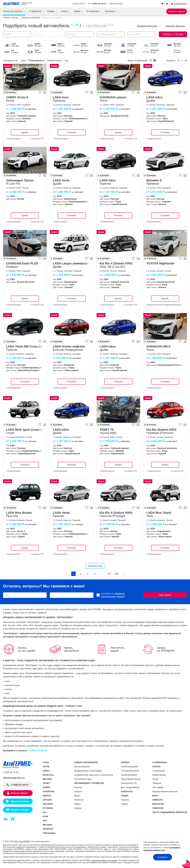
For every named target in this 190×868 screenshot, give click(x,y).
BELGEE (47, 779)
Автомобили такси (83, 779)
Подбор (78, 808)
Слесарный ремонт (130, 771)
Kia (44, 812)
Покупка (78, 787)
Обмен (77, 804)
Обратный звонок (19, 801)
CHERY (47, 787)
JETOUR (47, 800)
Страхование (159, 771)
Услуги (65, 11)
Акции (77, 11)
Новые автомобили (13, 11)
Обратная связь (116, 4)
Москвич (47, 825)
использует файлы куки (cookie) (104, 860)
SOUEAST (48, 829)
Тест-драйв (158, 787)
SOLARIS (48, 804)
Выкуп (77, 796)
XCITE (46, 766)
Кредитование (159, 775)
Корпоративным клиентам (165, 791)
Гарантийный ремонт (131, 779)
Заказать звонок (177, 11)
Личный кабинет (19, 793)
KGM (45, 816)
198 (116, 574)
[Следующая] (123, 574)
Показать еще (95, 566)
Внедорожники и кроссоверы (88, 771)
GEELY (46, 771)
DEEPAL (47, 796)
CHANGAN (48, 791)
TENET (46, 783)
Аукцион (78, 791)
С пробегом (35, 11)
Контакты (110, 11)
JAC (45, 820)
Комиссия (79, 800)
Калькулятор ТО (129, 783)
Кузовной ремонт (129, 775)
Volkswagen (49, 833)
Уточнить (72, 132)
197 (109, 574)
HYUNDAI (48, 808)
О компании (93, 11)
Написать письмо (19, 810)
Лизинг (156, 779)
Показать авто (173, 34)
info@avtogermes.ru (14, 778)
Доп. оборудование (130, 787)
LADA (46, 762)
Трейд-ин (157, 783)
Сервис (51, 11)
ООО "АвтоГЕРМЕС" (22, 841)
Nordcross (48, 775)
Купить (25, 132)
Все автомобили (82, 767)
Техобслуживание (130, 767)
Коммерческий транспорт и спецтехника (94, 775)
